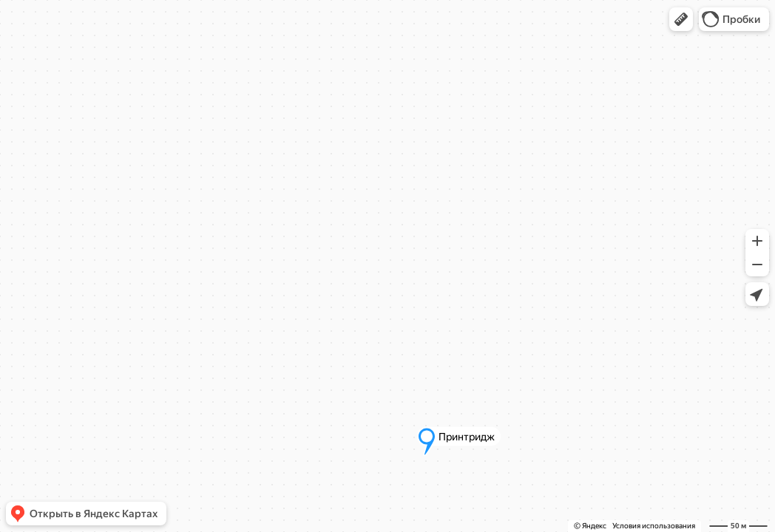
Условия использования (654, 526)
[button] (681, 19)
